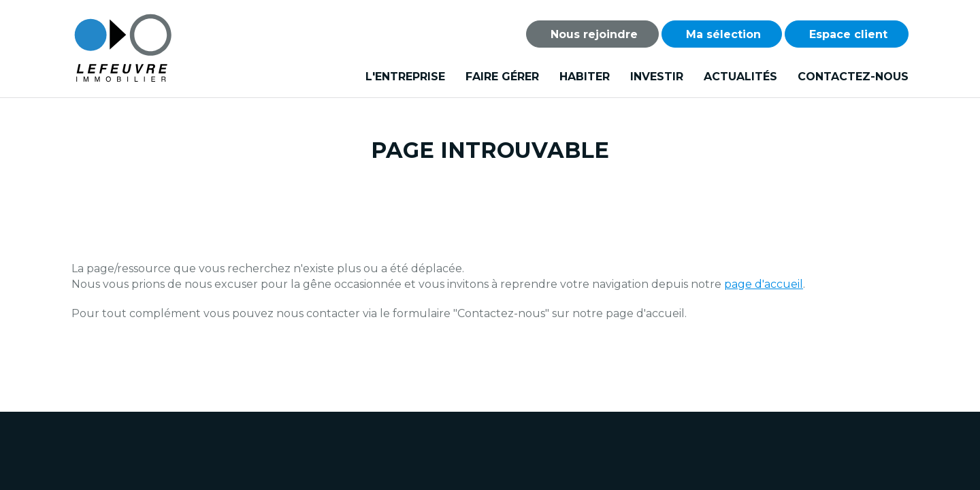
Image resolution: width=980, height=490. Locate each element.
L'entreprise (405, 77)
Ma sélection (722, 34)
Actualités (740, 77)
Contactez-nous (853, 77)
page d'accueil (764, 284)
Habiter (585, 77)
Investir (657, 77)
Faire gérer (502, 77)
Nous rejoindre (592, 34)
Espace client (847, 34)
